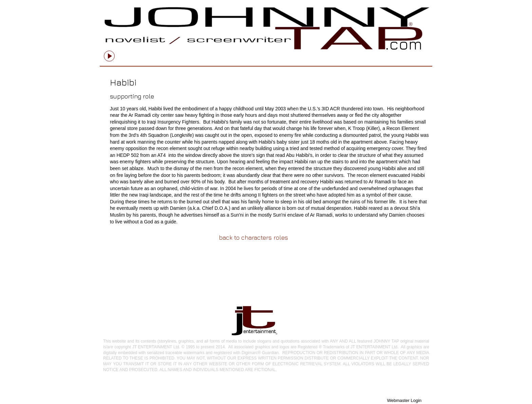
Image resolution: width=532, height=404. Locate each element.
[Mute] (181, 53)
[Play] (109, 56)
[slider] (189, 53)
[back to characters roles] (253, 237)
